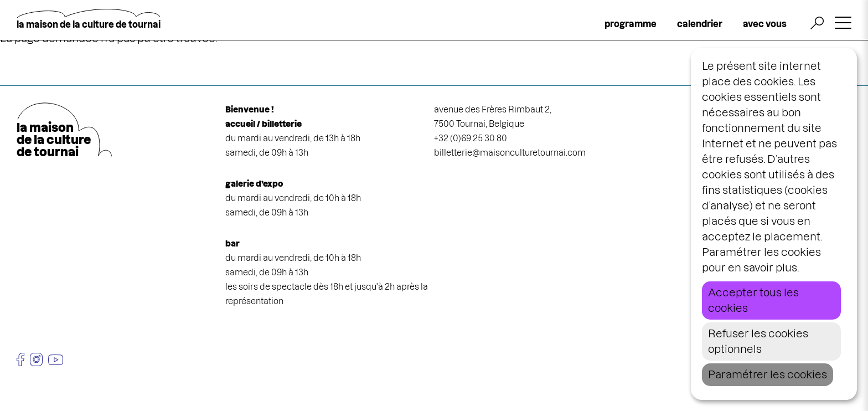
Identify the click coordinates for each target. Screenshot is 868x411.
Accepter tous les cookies (753, 300)
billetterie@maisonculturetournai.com (510, 153)
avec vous (765, 24)
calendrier (700, 24)
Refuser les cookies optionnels (758, 341)
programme (631, 24)
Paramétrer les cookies (768, 375)
